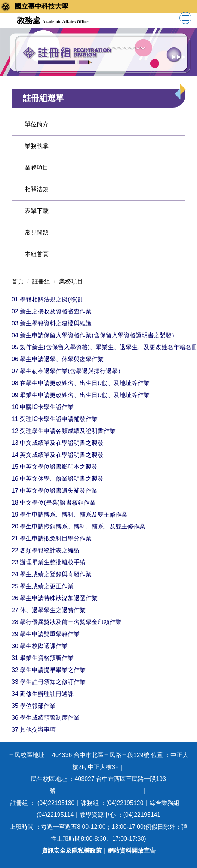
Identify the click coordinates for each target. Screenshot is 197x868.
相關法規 (37, 189)
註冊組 (41, 281)
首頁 (18, 281)
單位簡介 (37, 124)
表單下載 (37, 211)
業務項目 (37, 168)
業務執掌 (37, 146)
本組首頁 (37, 254)
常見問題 (37, 232)
